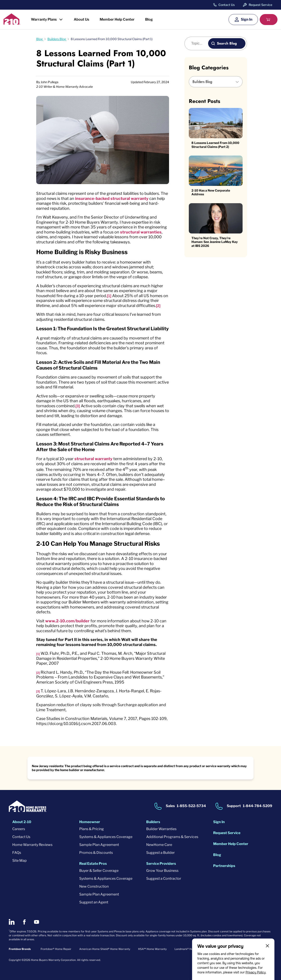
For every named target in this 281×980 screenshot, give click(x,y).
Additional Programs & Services (172, 837)
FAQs (17, 853)
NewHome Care (159, 845)
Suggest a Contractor (164, 879)
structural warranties (141, 232)
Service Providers (161, 864)
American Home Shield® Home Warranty (105, 949)
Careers (19, 829)
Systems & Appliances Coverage (106, 837)
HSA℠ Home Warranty (152, 949)
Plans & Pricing (92, 829)
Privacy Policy (256, 972)
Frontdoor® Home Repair (56, 949)
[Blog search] (199, 43)
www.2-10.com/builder (67, 621)
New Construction (94, 886)
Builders (153, 822)
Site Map (20, 861)
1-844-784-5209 (258, 806)
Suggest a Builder (160, 853)
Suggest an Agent (94, 902)
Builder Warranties (161, 829)
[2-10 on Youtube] (37, 922)
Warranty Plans (44, 19)
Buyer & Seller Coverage (99, 871)
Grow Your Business (162, 871)
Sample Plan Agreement (99, 845)
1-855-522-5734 (191, 806)
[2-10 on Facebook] (24, 922)
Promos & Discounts (96, 853)
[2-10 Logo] (12, 23)
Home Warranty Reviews (32, 845)
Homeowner (90, 822)
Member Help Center (117, 19)
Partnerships (224, 866)
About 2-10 (22, 822)
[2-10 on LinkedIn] (12, 922)
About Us (81, 19)
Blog (149, 19)
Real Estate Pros (93, 864)
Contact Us (227, 5)
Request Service (260, 5)
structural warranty (93, 459)
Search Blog (227, 43)
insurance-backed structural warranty (112, 198)
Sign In (247, 19)
